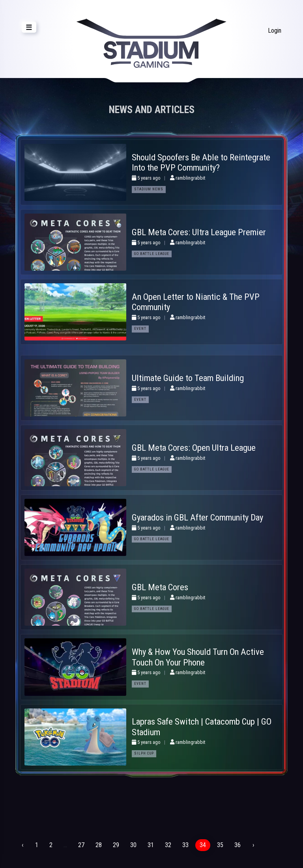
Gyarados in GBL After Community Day (197, 517)
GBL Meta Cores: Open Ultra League (194, 448)
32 (168, 845)
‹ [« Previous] (22, 845)
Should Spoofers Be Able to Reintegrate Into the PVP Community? (201, 163)
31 (151, 845)
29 (116, 845)
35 (220, 845)
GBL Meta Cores (160, 587)
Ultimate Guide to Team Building (188, 378)
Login (275, 31)
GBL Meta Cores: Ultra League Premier (199, 232)
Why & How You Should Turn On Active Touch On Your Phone (198, 657)
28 (99, 845)
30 (133, 845)
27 (81, 845)
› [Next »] (253, 845)
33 (185, 845)
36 (238, 845)
